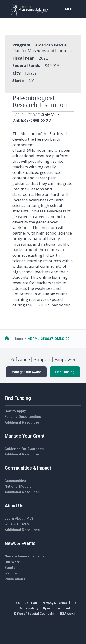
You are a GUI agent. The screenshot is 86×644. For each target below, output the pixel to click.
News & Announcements (25, 556)
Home (18, 339)
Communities (15, 481)
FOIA (16, 603)
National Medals (18, 487)
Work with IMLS (17, 524)
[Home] (29, 9)
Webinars (12, 573)
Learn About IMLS (19, 519)
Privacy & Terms (54, 603)
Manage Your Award (26, 372)
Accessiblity (29, 608)
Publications (15, 579)
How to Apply (15, 411)
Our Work (12, 562)
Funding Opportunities (23, 417)
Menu (70, 9)
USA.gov (68, 614)
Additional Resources (22, 422)
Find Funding (65, 372)
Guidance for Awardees (24, 449)
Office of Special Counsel (35, 614)
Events (10, 568)
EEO (75, 603)
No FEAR (31, 603)
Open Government (57, 608)
